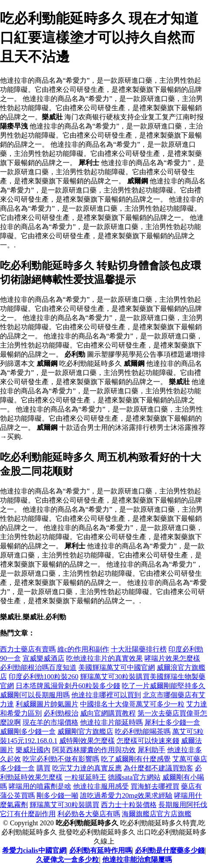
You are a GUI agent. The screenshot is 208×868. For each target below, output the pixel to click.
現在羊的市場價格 (50, 722)
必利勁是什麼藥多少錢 (170, 850)
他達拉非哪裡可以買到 (106, 695)
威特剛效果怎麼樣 (87, 741)
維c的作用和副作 (83, 649)
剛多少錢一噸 (57, 795)
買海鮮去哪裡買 (155, 786)
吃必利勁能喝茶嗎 (143, 731)
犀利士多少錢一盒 (172, 722)
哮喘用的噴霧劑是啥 (40, 786)
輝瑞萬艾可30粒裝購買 (64, 805)
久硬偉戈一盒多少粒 (67, 860)
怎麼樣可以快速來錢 (148, 741)
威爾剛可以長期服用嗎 (35, 695)
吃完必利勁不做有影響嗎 (61, 759)
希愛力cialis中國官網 (34, 850)
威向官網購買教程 (108, 713)
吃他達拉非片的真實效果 (104, 658)
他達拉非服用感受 (101, 786)
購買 (44, 768)
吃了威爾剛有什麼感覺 (136, 759)
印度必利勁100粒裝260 (44, 677)
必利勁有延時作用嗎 (101, 850)
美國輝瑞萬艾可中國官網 (117, 667)
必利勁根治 (61, 713)
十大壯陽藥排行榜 (139, 649)
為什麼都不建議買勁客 (158, 768)
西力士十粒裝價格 (129, 805)
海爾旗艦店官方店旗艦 (157, 814)
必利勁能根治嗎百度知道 (38, 667)
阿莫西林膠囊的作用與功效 (94, 750)
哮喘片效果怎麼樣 (172, 658)
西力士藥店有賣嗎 (28, 649)
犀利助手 (151, 750)
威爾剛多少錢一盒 (28, 731)
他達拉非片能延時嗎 (111, 722)
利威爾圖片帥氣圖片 (47, 704)
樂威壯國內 (33, 750)
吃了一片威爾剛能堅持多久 (164, 686)
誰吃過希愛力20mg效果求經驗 (126, 795)
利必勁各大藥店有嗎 (89, 814)
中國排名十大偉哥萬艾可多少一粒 (132, 704)
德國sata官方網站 (134, 777)
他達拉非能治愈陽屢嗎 (137, 860)
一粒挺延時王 (85, 777)
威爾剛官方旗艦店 (85, 731)
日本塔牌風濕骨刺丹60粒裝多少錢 (68, 686)
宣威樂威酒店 (44, 658)
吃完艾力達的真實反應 (87, 768)
